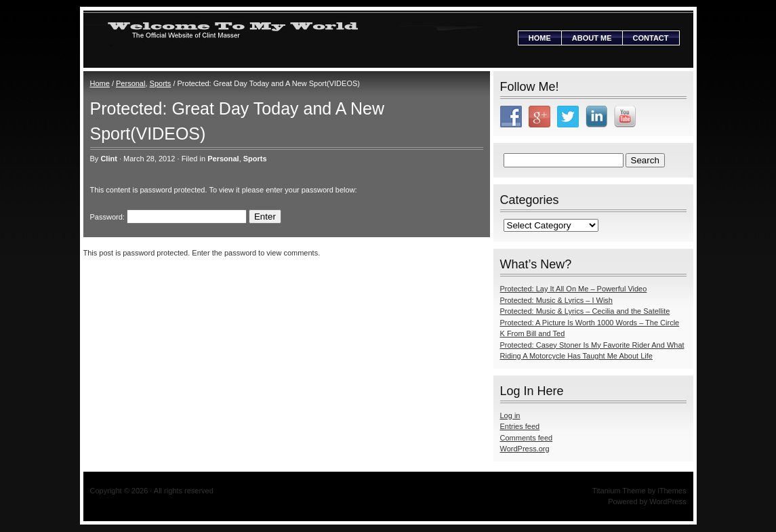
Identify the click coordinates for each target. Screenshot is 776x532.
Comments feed (527, 438)
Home (540, 38)
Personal (130, 83)
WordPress (668, 502)
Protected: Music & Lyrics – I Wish (556, 300)
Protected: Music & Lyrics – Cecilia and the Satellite (585, 311)
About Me (592, 38)
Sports (161, 83)
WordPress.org (525, 449)
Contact (651, 38)
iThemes (672, 491)
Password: (168, 217)
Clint (108, 159)
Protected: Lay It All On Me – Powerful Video (574, 289)
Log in (510, 415)
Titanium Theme (619, 491)
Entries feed (520, 426)
